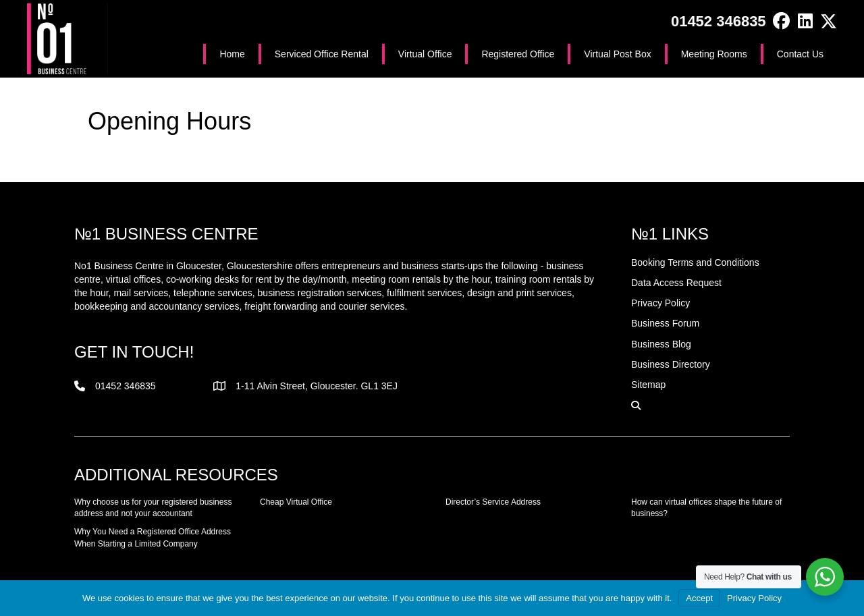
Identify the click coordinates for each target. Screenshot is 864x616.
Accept (699, 598)
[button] (781, 21)
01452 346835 (719, 21)
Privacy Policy (754, 598)
